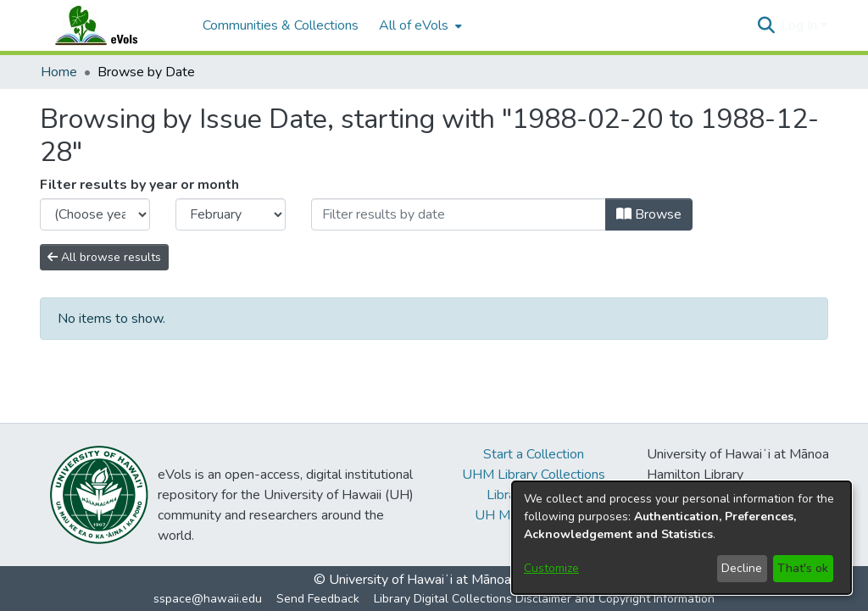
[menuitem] (419, 25)
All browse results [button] (104, 257)
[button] (766, 25)
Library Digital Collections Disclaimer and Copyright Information (544, 599)
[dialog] (682, 538)
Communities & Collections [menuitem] (281, 25)
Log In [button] (801, 25)
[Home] (113, 25)
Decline (742, 568)
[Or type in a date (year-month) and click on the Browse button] (459, 214)
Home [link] (59, 72)
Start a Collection (534, 454)
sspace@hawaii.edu (208, 599)
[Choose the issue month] (231, 214)
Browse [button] (649, 214)
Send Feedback (318, 599)
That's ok (803, 568)
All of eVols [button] (414, 25)
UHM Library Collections (534, 475)
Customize (551, 568)
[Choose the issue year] (95, 214)
